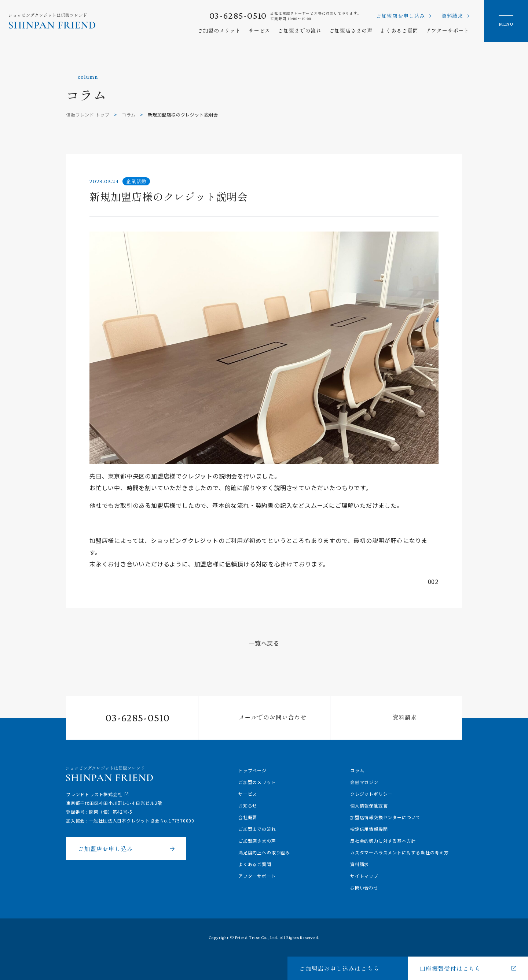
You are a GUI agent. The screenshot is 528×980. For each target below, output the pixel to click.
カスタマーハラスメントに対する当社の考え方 (399, 852)
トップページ (252, 770)
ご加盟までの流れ (300, 30)
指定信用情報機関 (369, 829)
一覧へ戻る (264, 643)
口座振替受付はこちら (450, 968)
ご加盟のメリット (219, 30)
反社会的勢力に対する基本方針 (383, 841)
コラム (129, 114)
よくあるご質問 (399, 30)
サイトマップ (364, 876)
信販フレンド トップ (88, 114)
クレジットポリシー (371, 794)
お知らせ (248, 805)
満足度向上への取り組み (264, 852)
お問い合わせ (364, 887)
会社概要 (248, 817)
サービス (259, 30)
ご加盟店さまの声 (351, 30)
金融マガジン (364, 782)
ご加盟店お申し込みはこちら (339, 968)
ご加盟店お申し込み (401, 16)
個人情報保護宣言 (369, 805)
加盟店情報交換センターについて (385, 817)
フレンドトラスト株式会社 (94, 794)
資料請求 (452, 16)
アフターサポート (448, 30)
